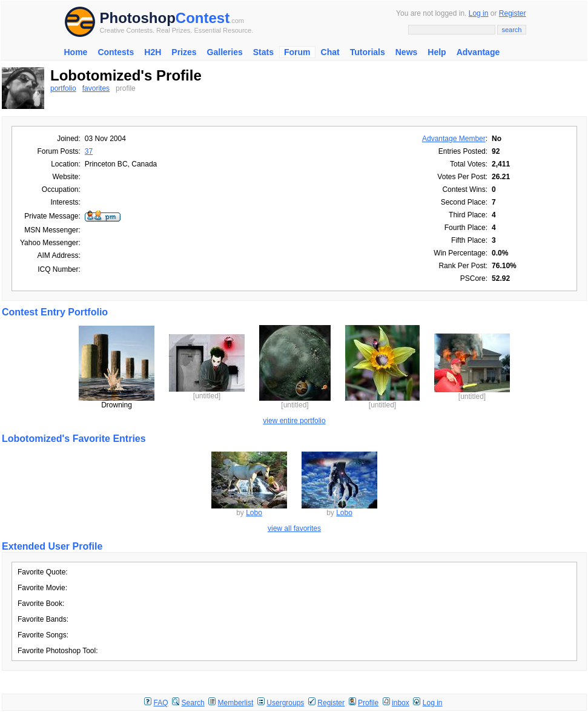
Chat (330, 52)
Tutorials (368, 52)
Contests (116, 52)
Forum (297, 52)
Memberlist (236, 703)
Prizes (184, 52)
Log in (479, 13)
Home (76, 52)
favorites (96, 88)
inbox (401, 703)
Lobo (254, 513)
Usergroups (285, 703)
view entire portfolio (294, 421)
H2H (153, 52)
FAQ (161, 703)
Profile (368, 703)
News (407, 52)
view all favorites (294, 528)
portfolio (63, 88)
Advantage (478, 52)
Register (513, 13)
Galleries (225, 52)
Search (193, 703)
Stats (263, 52)
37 (89, 151)
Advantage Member (454, 139)
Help (437, 52)
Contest (203, 18)
